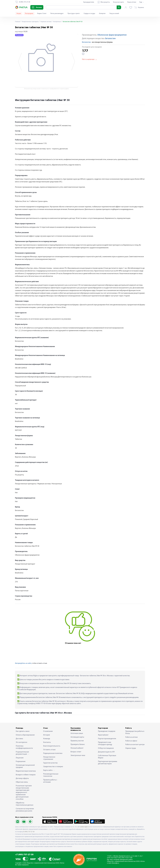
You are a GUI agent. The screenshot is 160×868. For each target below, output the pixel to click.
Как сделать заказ (23, 731)
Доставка (19, 739)
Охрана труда (131, 748)
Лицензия (20, 758)
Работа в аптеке (131, 737)
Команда (47, 739)
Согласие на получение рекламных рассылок (25, 810)
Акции (19, 14)
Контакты (47, 742)
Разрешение (21, 762)
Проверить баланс (78, 744)
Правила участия (77, 741)
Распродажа (29, 14)
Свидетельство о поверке (53, 767)
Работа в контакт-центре (135, 745)
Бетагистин (110, 39)
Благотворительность (52, 746)
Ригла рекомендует (57, 14)
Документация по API (106, 752)
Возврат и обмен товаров (26, 775)
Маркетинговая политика (26, 771)
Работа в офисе (131, 741)
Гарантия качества (50, 763)
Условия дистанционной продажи (25, 766)
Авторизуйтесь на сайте (23, 663)
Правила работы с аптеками (50, 781)
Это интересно (21, 742)
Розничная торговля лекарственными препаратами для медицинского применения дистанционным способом (24, 792)
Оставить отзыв (49, 750)
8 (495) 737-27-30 (29, 832)
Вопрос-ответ (76, 752)
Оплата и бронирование (25, 735)
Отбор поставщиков (106, 748)
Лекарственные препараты (31, 22)
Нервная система (48, 22)
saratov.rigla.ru (84, 827)
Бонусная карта (118, 2)
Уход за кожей (114, 14)
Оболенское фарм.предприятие (112, 35)
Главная (18, 22)
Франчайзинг (103, 735)
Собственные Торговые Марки (107, 757)
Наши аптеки (132, 2)
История (47, 735)
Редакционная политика (53, 753)
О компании (48, 731)
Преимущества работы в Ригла (135, 732)
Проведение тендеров (107, 731)
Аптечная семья (77, 733)
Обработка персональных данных (24, 804)
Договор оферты (22, 778)
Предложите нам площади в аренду (105, 743)
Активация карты (77, 737)
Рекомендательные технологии (51, 775)
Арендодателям (89, 2)
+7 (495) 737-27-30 (24, 855)
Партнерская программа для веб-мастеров (108, 763)
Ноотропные (60, 22)
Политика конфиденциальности (24, 747)
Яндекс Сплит (42, 14)
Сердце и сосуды (89, 14)
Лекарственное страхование (49, 758)
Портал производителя (107, 739)
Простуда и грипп (74, 14)
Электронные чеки (78, 755)
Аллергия (102, 14)
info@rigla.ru (115, 863)
